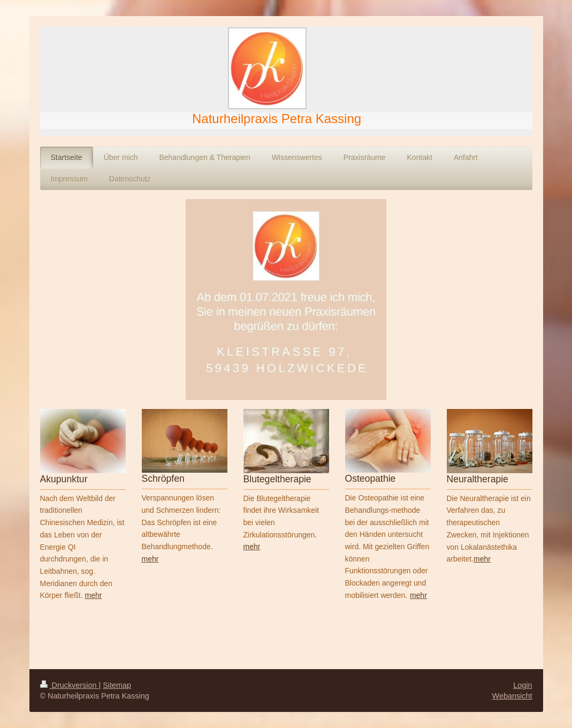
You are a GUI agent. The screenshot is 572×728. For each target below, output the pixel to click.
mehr (150, 559)
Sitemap (117, 685)
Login (523, 685)
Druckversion (70, 685)
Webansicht (512, 696)
